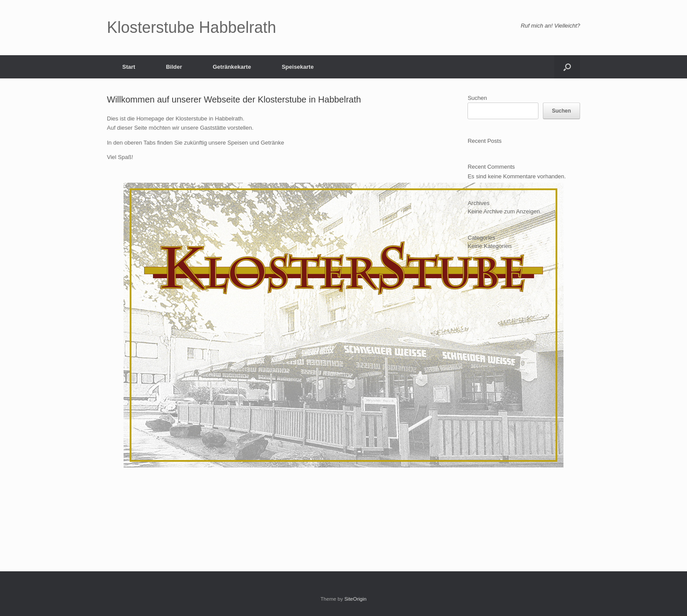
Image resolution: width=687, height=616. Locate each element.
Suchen (477, 98)
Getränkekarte (232, 67)
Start (129, 67)
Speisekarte (298, 67)
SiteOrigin (356, 599)
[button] (567, 67)
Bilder (174, 67)
